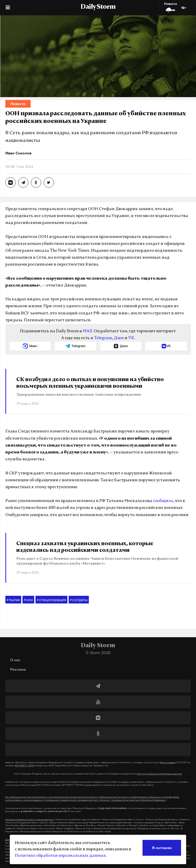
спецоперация (51, 600)
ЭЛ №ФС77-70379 (25, 766)
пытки (13, 600)
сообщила (163, 501)
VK (131, 338)
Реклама (18, 669)
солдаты (79, 600)
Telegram (103, 338)
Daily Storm (98, 7)
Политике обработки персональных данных (60, 856)
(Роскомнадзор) (168, 762)
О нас (15, 660)
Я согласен (162, 848)
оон (28, 600)
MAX (87, 331)
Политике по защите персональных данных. (159, 774)
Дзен (119, 338)
